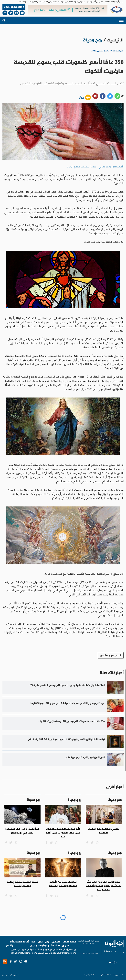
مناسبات (18, 942)
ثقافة (26, 942)
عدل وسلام (39, 944)
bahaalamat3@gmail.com (24, 952)
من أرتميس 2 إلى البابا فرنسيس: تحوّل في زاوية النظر (22, 831)
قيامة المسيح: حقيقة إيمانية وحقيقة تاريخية (22, 884)
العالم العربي (65, 944)
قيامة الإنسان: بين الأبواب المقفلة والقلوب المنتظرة (63, 884)
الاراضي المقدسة (56, 944)
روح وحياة (46, 944)
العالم (73, 942)
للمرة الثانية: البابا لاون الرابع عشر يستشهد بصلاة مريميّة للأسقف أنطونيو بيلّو (104, 886)
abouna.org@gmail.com (63, 952)
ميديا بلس (6, 975)
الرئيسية (115, 40)
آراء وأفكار (10, 944)
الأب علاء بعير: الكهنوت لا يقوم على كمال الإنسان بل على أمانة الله (63, 833)
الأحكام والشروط (89, 975)
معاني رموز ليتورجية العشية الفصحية (104, 831)
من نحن (113, 962)
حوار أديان (33, 944)
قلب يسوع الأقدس (111, 655)
